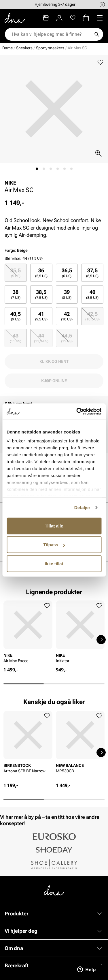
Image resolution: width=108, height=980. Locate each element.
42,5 (92, 316)
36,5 (67, 273)
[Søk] (97, 34)
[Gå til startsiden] (15, 18)
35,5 (16, 273)
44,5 (67, 338)
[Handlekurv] (86, 18)
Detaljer (82, 507)
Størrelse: (13, 258)
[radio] (16, 273)
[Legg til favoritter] (100, 62)
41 (41, 316)
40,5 (16, 316)
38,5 (41, 294)
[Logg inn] (59, 18)
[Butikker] (46, 18)
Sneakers (24, 48)
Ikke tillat (54, 563)
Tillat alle (54, 526)
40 (92, 294)
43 (16, 338)
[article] (28, 634)
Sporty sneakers (50, 48)
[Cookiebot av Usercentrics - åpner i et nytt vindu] (77, 412)
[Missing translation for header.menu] (100, 18)
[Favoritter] (73, 18)
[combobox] (51, 34)
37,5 (92, 273)
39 (67, 294)
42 (67, 316)
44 (41, 338)
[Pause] (102, 5)
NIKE (11, 183)
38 (16, 294)
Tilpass (54, 545)
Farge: (16, 250)
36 (41, 273)
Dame (7, 48)
